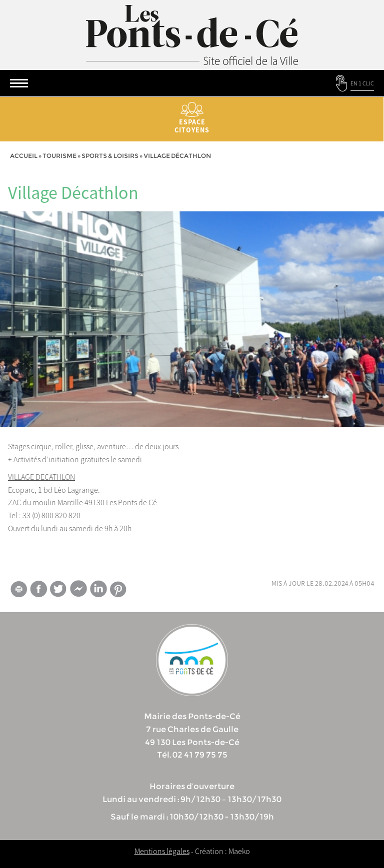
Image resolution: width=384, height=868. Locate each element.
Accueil (24, 156)
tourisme (59, 156)
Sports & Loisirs (110, 156)
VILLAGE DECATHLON (41, 477)
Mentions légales (162, 851)
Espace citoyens (192, 118)
